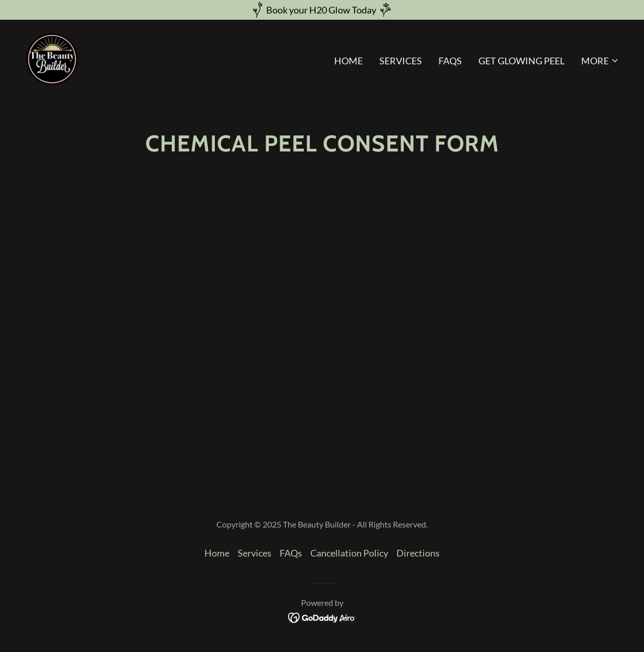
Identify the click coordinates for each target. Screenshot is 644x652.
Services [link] (401, 61)
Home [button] (217, 553)
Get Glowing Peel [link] (522, 61)
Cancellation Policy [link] (349, 553)
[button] (600, 61)
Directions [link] (418, 553)
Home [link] (348, 61)
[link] (52, 58)
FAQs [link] (450, 61)
